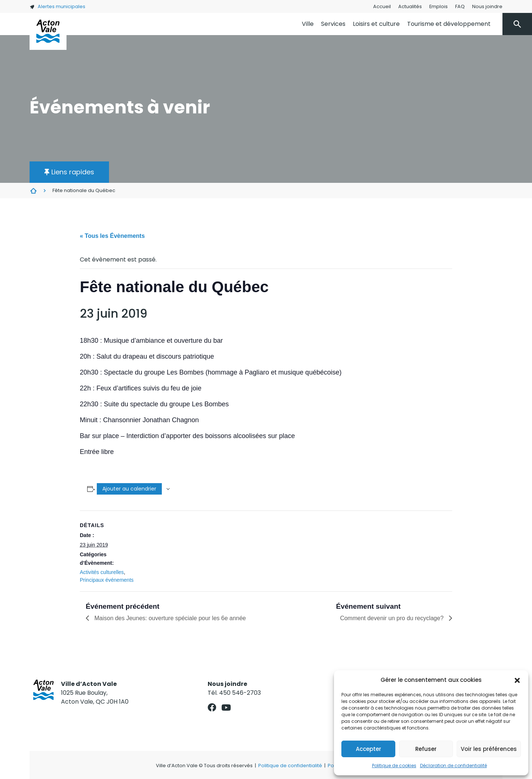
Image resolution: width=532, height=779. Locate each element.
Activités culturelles (102, 572)
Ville (308, 24)
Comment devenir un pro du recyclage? (393, 618)
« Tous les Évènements (112, 236)
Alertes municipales (57, 6)
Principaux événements (107, 580)
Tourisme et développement (449, 24)
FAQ (460, 6)
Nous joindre (487, 6)
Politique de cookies (394, 766)
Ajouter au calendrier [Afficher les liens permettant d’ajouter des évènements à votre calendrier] (129, 489)
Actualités (410, 6)
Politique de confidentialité (290, 766)
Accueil (382, 6)
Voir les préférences (489, 749)
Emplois (439, 6)
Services (333, 24)
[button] (517, 680)
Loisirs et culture (376, 24)
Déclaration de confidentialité (453, 766)
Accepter (369, 749)
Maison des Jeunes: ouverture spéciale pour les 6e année (169, 618)
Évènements (33, 191)
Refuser (426, 749)
